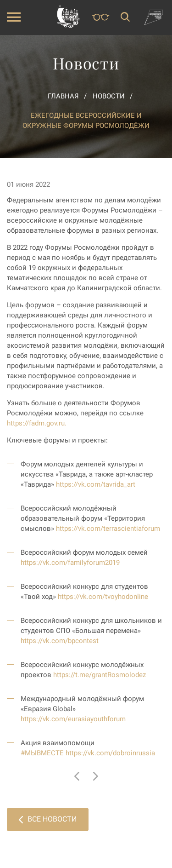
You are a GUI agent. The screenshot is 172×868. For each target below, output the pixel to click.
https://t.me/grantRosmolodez (100, 675)
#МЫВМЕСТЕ (42, 753)
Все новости (48, 819)
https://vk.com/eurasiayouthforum (73, 719)
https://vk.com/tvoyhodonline (103, 597)
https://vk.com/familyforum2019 (70, 563)
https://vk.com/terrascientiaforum (108, 529)
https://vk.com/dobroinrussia (110, 753)
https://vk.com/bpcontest (60, 641)
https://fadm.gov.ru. (37, 423)
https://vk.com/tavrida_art (96, 484)
